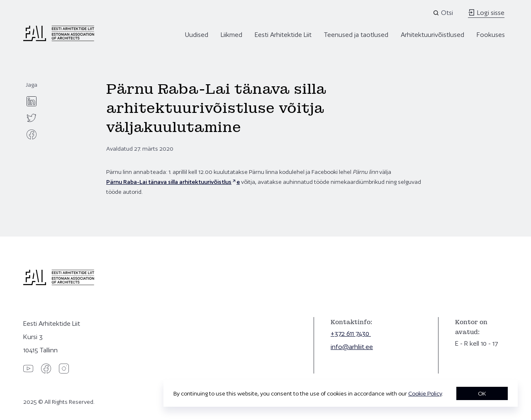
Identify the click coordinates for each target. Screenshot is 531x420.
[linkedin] (32, 101)
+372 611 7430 (351, 333)
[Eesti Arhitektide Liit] (59, 39)
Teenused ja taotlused (356, 35)
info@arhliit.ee (352, 347)
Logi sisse (486, 13)
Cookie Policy (425, 393)
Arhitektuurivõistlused (432, 35)
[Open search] (444, 13)
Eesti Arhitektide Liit (283, 35)
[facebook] (32, 134)
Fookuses (491, 35)
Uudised (197, 35)
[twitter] (32, 118)
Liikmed (231, 35)
